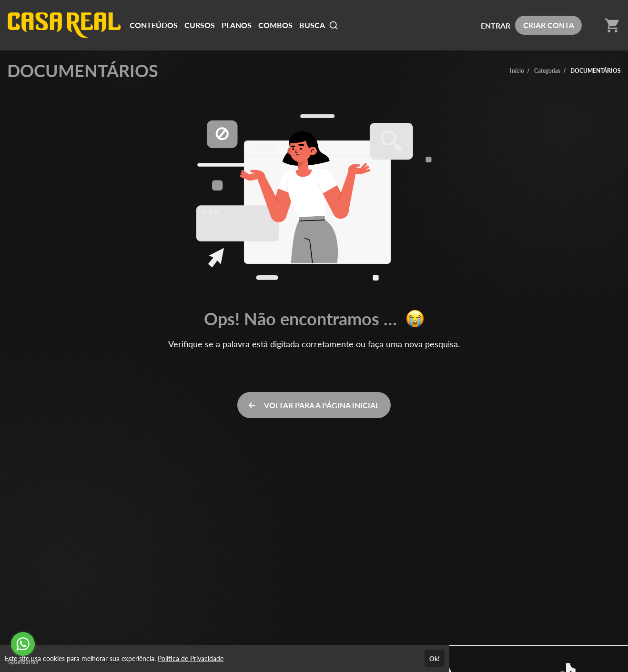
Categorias (547, 71)
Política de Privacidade (191, 658)
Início (517, 71)
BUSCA (319, 25)
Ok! (435, 659)
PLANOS (237, 25)
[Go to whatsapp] (23, 644)
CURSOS (200, 25)
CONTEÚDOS (154, 25)
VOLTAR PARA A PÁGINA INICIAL (314, 405)
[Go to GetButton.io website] (23, 662)
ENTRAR (496, 25)
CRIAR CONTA (549, 25)
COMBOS (275, 25)
